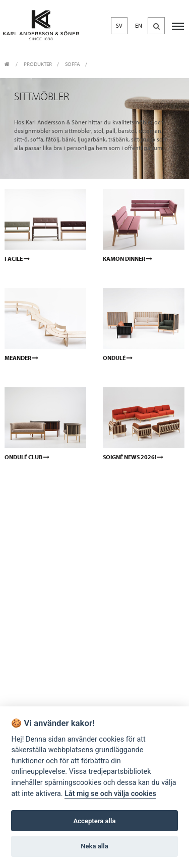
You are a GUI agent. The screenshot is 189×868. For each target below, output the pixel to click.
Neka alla (94, 846)
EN (139, 26)
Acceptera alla (95, 821)
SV (119, 26)
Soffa (73, 64)
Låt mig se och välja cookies (110, 794)
